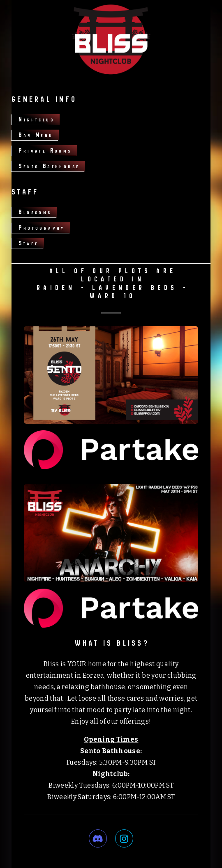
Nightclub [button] (36, 119)
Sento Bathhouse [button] (49, 166)
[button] (98, 838)
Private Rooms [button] (45, 150)
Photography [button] (42, 227)
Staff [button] (29, 243)
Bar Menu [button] (36, 135)
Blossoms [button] (35, 212)
